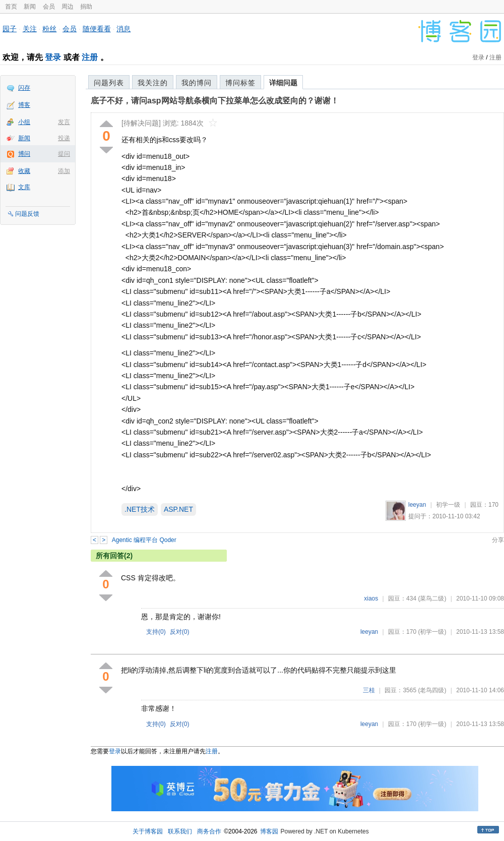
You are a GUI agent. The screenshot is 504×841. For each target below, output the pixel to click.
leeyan (417, 505)
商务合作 (209, 831)
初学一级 (448, 505)
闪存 (24, 88)
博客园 (269, 831)
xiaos (371, 598)
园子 (10, 29)
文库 (24, 187)
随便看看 (97, 29)
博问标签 (240, 83)
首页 (11, 7)
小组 (24, 122)
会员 (49, 7)
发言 (64, 122)
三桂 (369, 690)
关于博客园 (148, 831)
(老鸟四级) (432, 690)
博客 (24, 105)
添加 (64, 171)
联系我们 (180, 831)
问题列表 (109, 83)
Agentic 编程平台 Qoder (144, 540)
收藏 (24, 171)
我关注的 (153, 83)
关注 (30, 29)
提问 (64, 154)
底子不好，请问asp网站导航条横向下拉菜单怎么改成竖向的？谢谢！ (215, 101)
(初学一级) (432, 632)
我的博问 (197, 83)
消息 (123, 29)
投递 (64, 138)
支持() (156, 632)
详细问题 (283, 83)
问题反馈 (27, 214)
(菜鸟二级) (432, 598)
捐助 (86, 7)
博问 (24, 154)
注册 (90, 57)
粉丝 (49, 29)
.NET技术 (140, 509)
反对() (180, 632)
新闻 (30, 7)
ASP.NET (178, 509)
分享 (498, 540)
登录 (53, 57)
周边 (68, 7)
